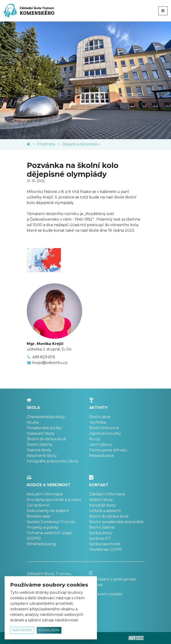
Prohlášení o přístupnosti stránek (117, 579)
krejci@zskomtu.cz (50, 363)
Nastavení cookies (106, 594)
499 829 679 (44, 357)
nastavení (22, 630)
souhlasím (49, 630)
